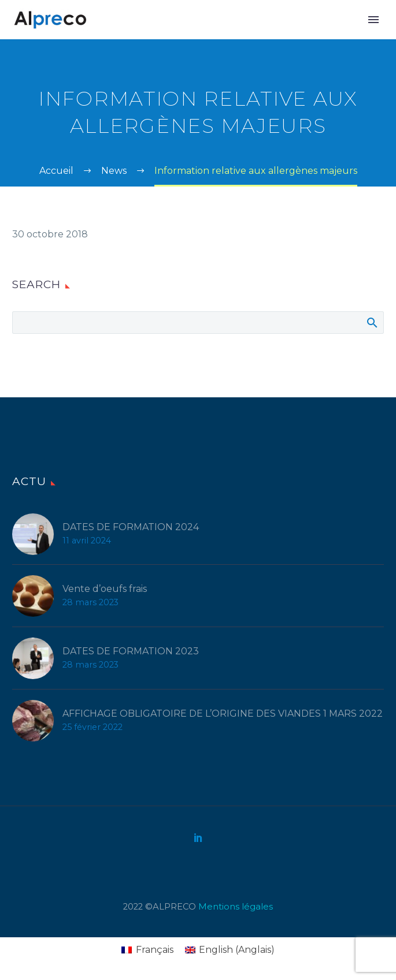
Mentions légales (236, 907)
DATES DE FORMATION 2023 (131, 651)
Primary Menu (373, 20)
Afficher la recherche (371, 322)
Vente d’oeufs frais (105, 589)
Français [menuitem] (155, 950)
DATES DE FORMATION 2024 (131, 527)
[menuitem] (147, 950)
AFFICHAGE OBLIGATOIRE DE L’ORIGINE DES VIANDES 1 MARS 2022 (223, 713)
